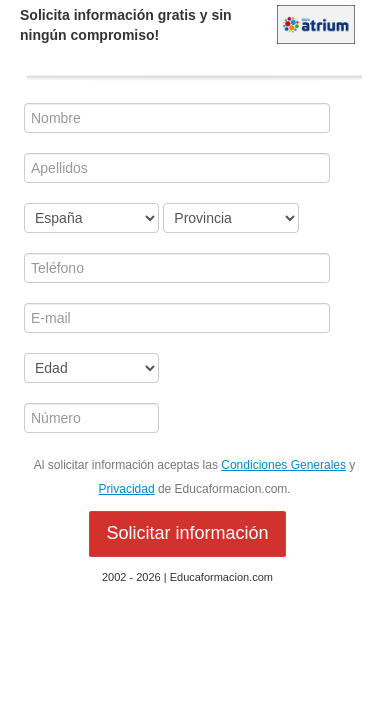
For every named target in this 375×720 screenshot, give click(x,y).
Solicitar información (187, 533)
